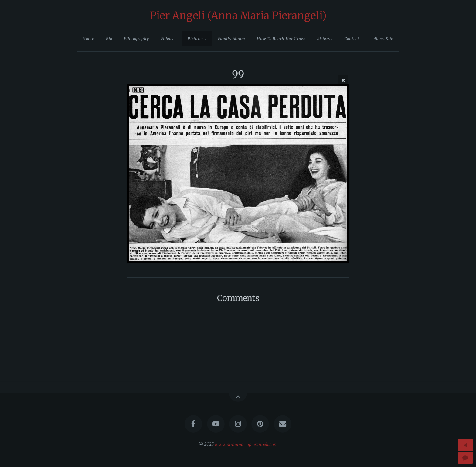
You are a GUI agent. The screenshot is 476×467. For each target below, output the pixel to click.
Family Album (232, 39)
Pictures (195, 39)
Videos (167, 39)
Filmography (136, 39)
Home (88, 39)
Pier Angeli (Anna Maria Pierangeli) (238, 15)
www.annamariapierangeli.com (246, 444)
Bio (109, 39)
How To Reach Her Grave (281, 39)
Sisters (323, 39)
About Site (384, 39)
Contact (352, 39)
